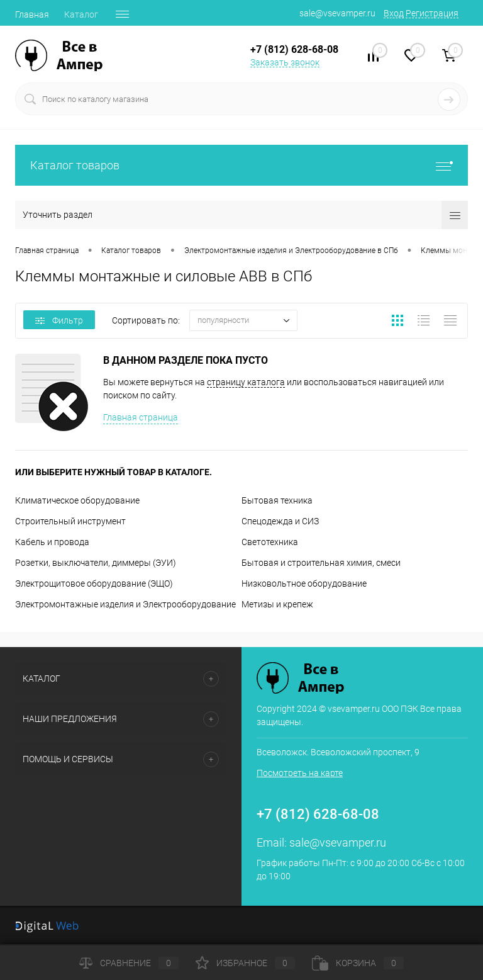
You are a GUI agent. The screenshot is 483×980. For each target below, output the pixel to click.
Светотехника (270, 542)
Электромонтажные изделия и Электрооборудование (125, 604)
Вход (394, 13)
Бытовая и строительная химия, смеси (321, 563)
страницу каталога (246, 382)
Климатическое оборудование (77, 500)
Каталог (81, 14)
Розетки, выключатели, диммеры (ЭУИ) (96, 563)
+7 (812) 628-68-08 (318, 814)
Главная (32, 14)
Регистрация (432, 13)
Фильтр (59, 320)
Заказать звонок (285, 62)
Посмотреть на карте (300, 773)
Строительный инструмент (70, 521)
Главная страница (141, 417)
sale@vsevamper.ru (337, 13)
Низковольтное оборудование (304, 583)
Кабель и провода (52, 542)
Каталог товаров (241, 165)
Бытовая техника (277, 500)
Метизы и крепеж (277, 604)
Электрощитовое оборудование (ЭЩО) (94, 583)
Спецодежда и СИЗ (280, 521)
